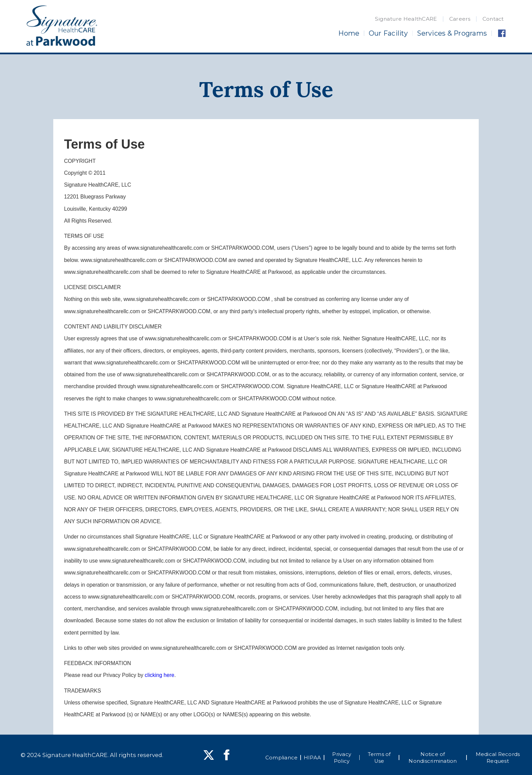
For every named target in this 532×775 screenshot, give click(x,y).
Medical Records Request (498, 758)
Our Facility (388, 33)
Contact (493, 19)
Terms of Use (379, 758)
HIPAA (312, 758)
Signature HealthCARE (406, 19)
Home (349, 33)
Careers (460, 19)
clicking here (160, 675)
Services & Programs (452, 33)
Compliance (282, 758)
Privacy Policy (342, 758)
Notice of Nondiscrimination (433, 758)
